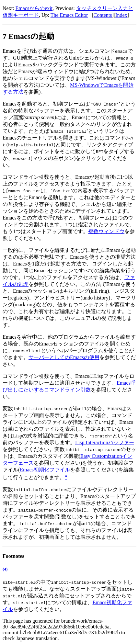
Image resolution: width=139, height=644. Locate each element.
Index (121, 15)
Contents (103, 15)
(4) (5, 569)
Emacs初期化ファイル (45, 470)
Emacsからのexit (34, 8)
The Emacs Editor (69, 15)
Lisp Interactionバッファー (105, 442)
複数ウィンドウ (106, 231)
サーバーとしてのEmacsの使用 (64, 357)
